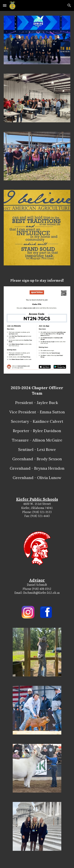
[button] (5, 5)
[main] (37, 281)
